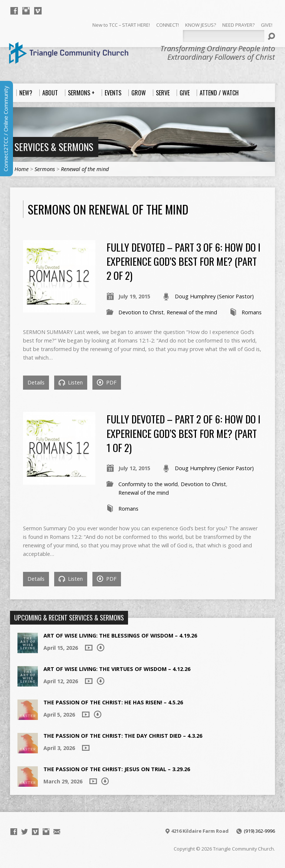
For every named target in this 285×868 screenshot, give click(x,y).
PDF (107, 382)
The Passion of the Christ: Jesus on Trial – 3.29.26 (117, 769)
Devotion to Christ (141, 312)
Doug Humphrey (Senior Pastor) (214, 296)
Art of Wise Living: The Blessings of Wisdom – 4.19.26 (120, 636)
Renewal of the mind (85, 169)
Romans (252, 312)
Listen (71, 382)
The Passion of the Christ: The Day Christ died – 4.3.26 (123, 736)
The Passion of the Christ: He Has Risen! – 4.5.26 (113, 702)
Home (22, 169)
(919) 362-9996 (259, 831)
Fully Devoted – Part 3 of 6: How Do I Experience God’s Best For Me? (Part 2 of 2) (184, 261)
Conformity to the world (148, 484)
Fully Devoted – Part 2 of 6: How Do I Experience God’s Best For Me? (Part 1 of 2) (184, 433)
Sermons (45, 169)
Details (36, 382)
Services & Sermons (54, 147)
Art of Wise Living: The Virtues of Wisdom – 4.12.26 (117, 669)
